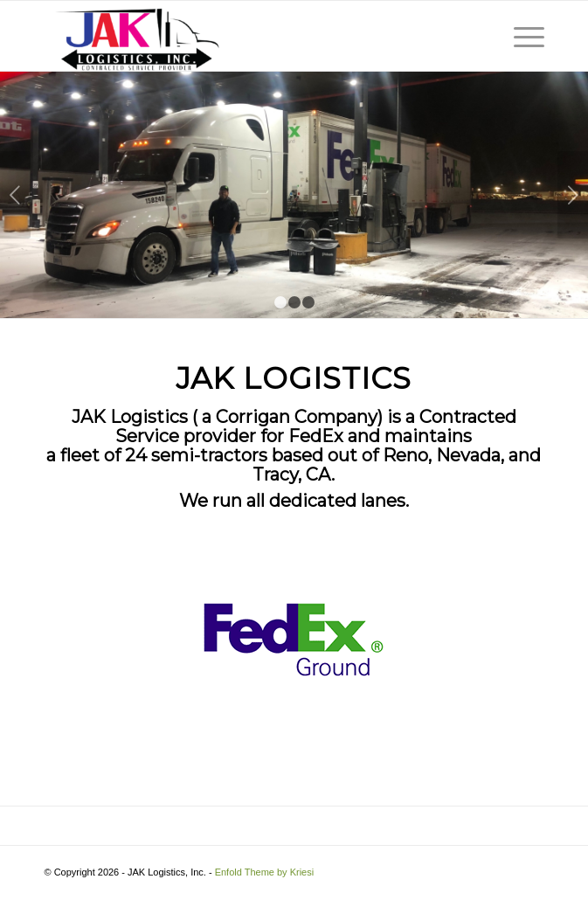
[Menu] (520, 36)
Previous (15, 195)
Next (573, 195)
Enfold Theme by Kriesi (265, 872)
